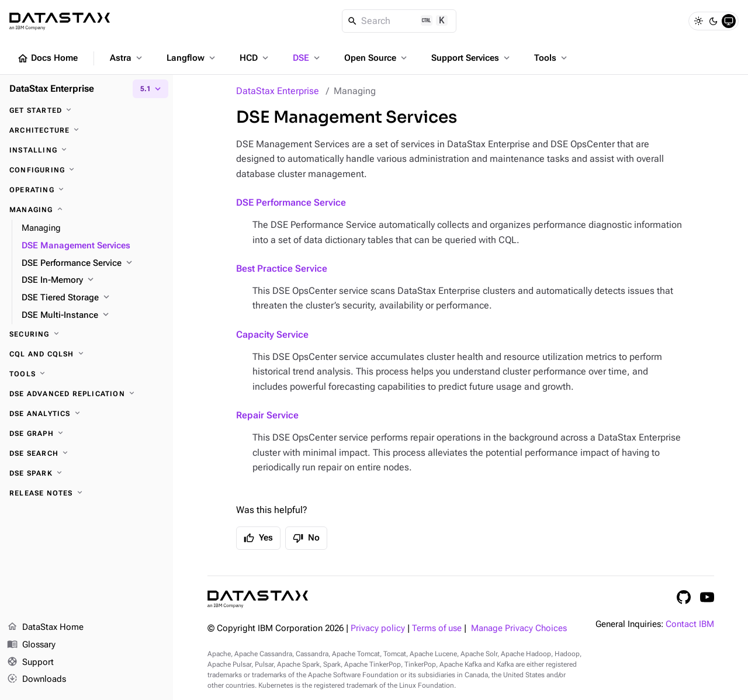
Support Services (472, 58)
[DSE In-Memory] (93, 280)
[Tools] (86, 374)
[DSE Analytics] (86, 414)
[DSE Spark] (86, 473)
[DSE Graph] (86, 434)
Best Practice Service (282, 268)
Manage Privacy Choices (519, 628)
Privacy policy (378, 628)
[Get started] (86, 110)
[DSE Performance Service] (93, 264)
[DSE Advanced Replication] (86, 394)
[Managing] (86, 210)
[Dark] (714, 21)
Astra (127, 58)
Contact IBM (690, 624)
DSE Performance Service (291, 202)
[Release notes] (86, 493)
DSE (307, 58)
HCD (255, 58)
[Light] (698, 21)
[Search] (399, 21)
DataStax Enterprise (278, 91)
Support (30, 663)
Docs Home (47, 58)
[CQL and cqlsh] (86, 354)
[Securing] (86, 334)
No (306, 538)
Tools (552, 58)
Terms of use (437, 628)
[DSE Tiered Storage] (93, 298)
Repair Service (267, 415)
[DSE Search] (86, 453)
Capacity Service (272, 335)
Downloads (37, 680)
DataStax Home (45, 628)
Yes (258, 538)
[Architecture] (86, 130)
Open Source (377, 58)
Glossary (31, 645)
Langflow (192, 58)
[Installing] (86, 150)
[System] (729, 21)
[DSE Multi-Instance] (93, 316)
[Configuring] (86, 170)
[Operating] (86, 190)
